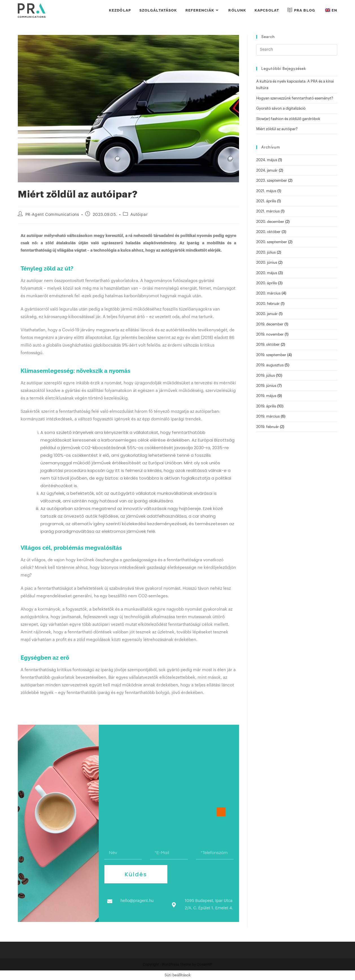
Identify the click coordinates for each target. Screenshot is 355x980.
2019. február (268, 427)
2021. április (266, 201)
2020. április (267, 283)
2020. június (267, 262)
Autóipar (139, 215)
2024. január (267, 170)
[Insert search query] (297, 50)
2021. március (268, 211)
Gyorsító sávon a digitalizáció (281, 108)
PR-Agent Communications (52, 215)
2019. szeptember (271, 355)
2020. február (268, 304)
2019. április (266, 406)
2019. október (268, 344)
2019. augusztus (270, 365)
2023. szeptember (272, 180)
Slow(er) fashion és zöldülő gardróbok (288, 119)
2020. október (268, 232)
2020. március (268, 293)
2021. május (266, 191)
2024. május (267, 160)
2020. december (270, 222)
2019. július (266, 375)
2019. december (270, 324)
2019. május (266, 396)
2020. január (267, 314)
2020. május (267, 273)
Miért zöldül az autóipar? (277, 129)
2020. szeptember (272, 242)
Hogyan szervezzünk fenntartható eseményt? (295, 98)
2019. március (268, 416)
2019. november (270, 334)
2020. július (266, 252)
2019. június (266, 386)
